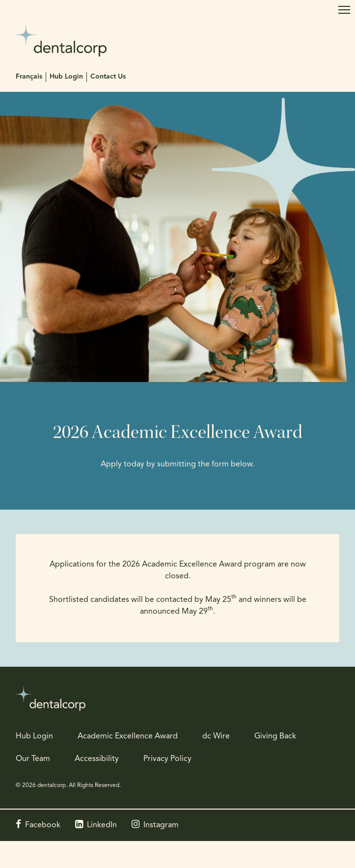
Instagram (161, 825)
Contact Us (108, 77)
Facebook (43, 825)
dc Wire (216, 736)
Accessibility (97, 759)
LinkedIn (102, 825)
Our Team (33, 759)
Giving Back (275, 736)
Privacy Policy (167, 759)
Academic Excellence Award (128, 736)
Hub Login (66, 77)
